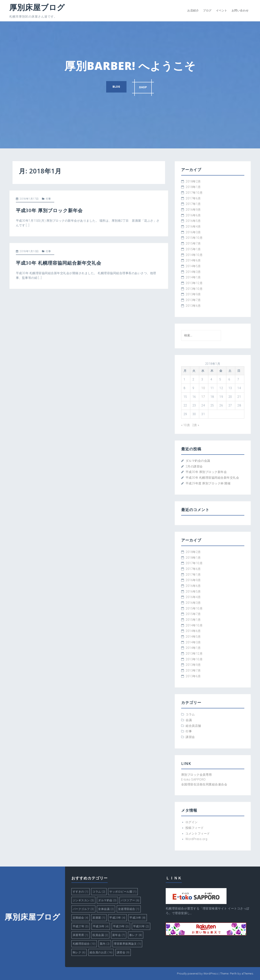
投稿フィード (195, 828)
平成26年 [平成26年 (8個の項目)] (138, 918)
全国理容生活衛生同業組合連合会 (204, 784)
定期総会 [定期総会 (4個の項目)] (81, 918)
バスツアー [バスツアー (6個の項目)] (130, 900)
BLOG (116, 87)
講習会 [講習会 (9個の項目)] (123, 952)
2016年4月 (193, 227)
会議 (189, 720)
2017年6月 (193, 198)
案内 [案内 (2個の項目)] (105, 944)
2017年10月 (194, 193)
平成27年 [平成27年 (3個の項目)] (81, 926)
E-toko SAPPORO (193, 780)
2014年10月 (194, 255)
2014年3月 (193, 272)
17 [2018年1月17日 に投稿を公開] (203, 397)
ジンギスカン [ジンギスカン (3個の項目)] (83, 900)
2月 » (196, 425)
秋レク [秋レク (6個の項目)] (79, 952)
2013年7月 (193, 300)
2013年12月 (194, 283)
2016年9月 (193, 210)
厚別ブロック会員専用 (197, 775)
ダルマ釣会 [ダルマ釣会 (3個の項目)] (107, 900)
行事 (48, 199)
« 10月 (186, 425)
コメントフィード (198, 833)
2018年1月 (193, 187)
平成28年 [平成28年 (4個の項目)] (101, 926)
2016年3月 (193, 232)
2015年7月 (193, 243)
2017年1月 (193, 204)
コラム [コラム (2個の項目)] (99, 892)
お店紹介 (193, 10)
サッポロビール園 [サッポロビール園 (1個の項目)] (123, 892)
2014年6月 (193, 260)
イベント (222, 10)
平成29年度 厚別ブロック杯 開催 (208, 483)
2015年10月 (194, 238)
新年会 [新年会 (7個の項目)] (119, 935)
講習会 (190, 737)
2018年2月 (193, 181)
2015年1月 (193, 249)
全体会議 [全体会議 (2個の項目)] (106, 909)
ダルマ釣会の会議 (198, 461)
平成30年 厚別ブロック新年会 (49, 210)
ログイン (192, 822)
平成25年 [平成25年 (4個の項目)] (117, 918)
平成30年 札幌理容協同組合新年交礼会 (59, 263)
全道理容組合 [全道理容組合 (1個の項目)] (129, 909)
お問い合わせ (240, 10)
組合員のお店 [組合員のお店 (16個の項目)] (101, 952)
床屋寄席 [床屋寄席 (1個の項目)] (81, 935)
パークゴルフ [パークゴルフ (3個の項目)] (83, 909)
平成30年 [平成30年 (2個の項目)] (141, 926)
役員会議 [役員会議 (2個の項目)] (100, 935)
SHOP (144, 87)
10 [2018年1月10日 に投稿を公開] (203, 388)
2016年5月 (193, 221)
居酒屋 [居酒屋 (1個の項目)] (99, 918)
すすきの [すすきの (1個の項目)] (81, 892)
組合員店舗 (193, 726)
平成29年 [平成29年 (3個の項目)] (121, 926)
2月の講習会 (194, 466)
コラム (190, 714)
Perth (233, 974)
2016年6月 (193, 215)
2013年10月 (194, 289)
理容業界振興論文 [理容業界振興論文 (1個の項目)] (127, 944)
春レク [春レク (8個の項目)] (136, 935)
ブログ (207, 10)
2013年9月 (193, 294)
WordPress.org (196, 839)
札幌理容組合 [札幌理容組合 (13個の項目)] (84, 944)
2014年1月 (193, 277)
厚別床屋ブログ (37, 7)
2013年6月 (193, 306)
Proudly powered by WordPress (197, 974)
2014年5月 (193, 266)
